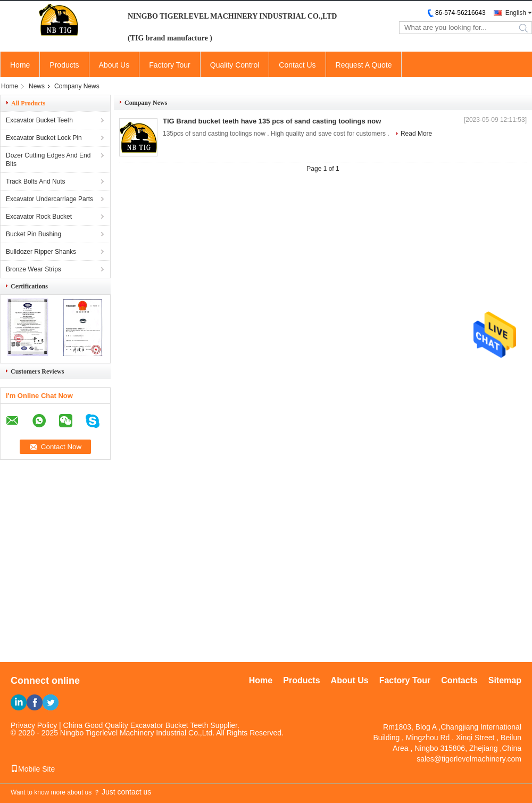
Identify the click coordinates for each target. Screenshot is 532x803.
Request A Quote (364, 65)
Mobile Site (33, 769)
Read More (416, 134)
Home (20, 65)
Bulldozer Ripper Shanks (41, 252)
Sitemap (505, 680)
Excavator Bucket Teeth (39, 120)
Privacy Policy (34, 725)
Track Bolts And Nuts (36, 181)
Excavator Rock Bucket (39, 217)
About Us (114, 65)
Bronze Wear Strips (34, 269)
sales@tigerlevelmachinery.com (469, 759)
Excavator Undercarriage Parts (49, 199)
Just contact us (126, 792)
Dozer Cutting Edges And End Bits (48, 160)
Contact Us (297, 65)
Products (64, 65)
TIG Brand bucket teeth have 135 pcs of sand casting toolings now (272, 121)
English (516, 13)
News (37, 86)
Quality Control (235, 65)
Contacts (459, 680)
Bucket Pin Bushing (34, 234)
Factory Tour (170, 65)
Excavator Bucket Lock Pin (44, 138)
